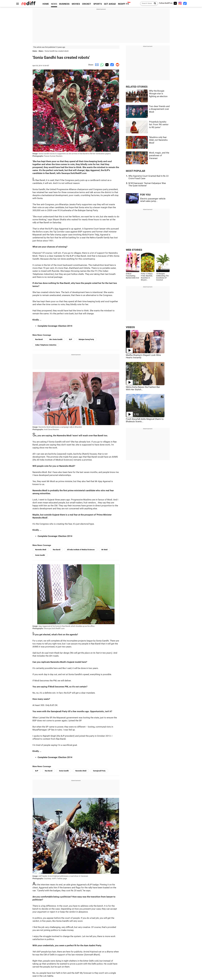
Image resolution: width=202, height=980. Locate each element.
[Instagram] (180, 3)
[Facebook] (185, 3)
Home (35, 51)
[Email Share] (96, 65)
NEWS (54, 4)
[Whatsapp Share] (101, 65)
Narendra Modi (41, 550)
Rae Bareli (39, 339)
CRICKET (87, 4)
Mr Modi (104, 550)
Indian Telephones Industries (46, 345)
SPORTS (98, 4)
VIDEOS (130, 327)
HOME (46, 4)
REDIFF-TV (123, 4)
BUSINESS (64, 4)
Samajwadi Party (99, 771)
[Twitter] (175, 3)
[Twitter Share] (107, 65)
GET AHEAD (110, 4)
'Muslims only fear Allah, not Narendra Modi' (158, 140)
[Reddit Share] (117, 65)
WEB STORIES (134, 250)
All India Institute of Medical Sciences (81, 550)
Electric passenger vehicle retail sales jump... (153, 200)
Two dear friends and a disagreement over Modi (159, 109)
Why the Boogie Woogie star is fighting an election (158, 94)
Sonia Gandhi (40, 555)
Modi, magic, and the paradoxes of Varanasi (159, 156)
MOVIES (76, 4)
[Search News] (154, 3)
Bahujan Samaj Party (86, 339)
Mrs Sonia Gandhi (56, 339)
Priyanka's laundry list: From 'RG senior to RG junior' (159, 125)
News (41, 51)
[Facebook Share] (112, 65)
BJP (71, 339)
